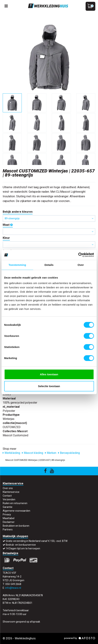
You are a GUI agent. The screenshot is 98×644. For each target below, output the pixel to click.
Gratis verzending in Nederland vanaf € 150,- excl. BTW (37, 541)
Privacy (7, 514)
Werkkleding (11, 453)
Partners (8, 530)
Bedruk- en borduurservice (21, 545)
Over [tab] (81, 265)
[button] (49, 232)
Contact (7, 496)
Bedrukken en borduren (16, 526)
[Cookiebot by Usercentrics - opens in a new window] (78, 255)
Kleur (6, 238)
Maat (8, 225)
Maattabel (9, 518)
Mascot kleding (33, 453)
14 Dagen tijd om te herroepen (23, 548)
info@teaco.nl (13, 588)
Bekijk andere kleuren (18, 212)
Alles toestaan (49, 374)
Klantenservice (11, 492)
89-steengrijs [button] (49, 218)
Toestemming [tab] (17, 265)
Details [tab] (49, 265)
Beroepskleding (69, 453)
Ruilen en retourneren (15, 503)
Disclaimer (9, 522)
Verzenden (9, 499)
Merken (51, 453)
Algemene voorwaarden (16, 511)
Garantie (8, 507)
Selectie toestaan (49, 386)
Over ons (8, 488)
